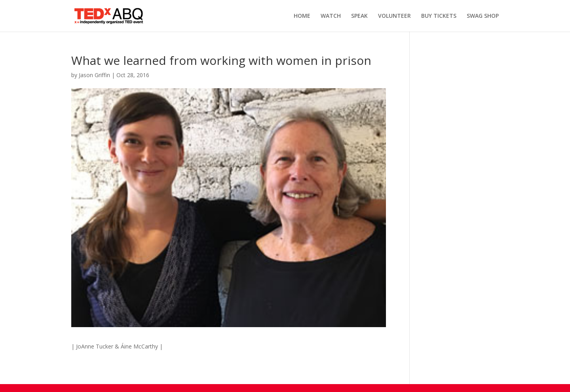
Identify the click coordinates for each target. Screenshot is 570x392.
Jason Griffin (94, 75)
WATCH (331, 16)
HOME (302, 16)
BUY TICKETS (439, 16)
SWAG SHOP (483, 16)
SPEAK (359, 16)
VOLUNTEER (394, 16)
